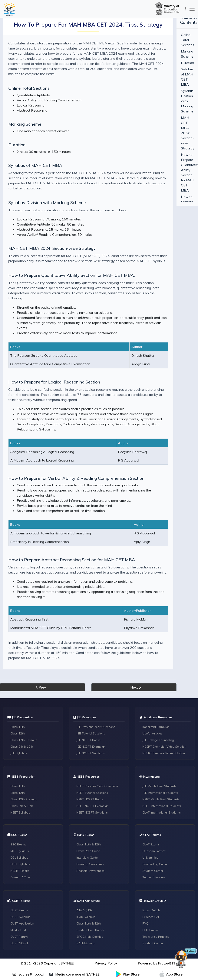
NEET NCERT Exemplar (93, 771)
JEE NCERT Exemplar (91, 711)
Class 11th (18, 691)
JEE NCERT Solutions (91, 717)
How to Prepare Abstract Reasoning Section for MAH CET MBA (72, 529)
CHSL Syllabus (21, 829)
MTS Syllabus (20, 816)
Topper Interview (154, 842)
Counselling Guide (155, 829)
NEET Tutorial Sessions (93, 757)
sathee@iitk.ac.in (29, 939)
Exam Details (152, 875)
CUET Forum (20, 902)
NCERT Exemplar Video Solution (165, 711)
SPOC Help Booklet (90, 902)
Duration (17, 140)
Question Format (155, 816)
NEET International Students (162, 771)
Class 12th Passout (24, 704)
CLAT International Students (162, 777)
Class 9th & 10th (22, 711)
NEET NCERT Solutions (93, 777)
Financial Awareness (91, 836)
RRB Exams (151, 895)
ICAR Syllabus (86, 882)
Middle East (19, 895)
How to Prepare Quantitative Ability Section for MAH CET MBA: (72, 265)
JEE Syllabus (19, 717)
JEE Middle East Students (160, 751)
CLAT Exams (151, 809)
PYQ (146, 889)
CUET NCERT (20, 908)
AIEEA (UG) (84, 875)
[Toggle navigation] (185, 9)
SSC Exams (19, 809)
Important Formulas (157, 691)
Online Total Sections (29, 83)
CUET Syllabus (21, 882)
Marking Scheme (25, 119)
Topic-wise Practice (156, 902)
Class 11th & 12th (89, 809)
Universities (151, 822)
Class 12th (18, 698)
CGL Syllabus (20, 822)
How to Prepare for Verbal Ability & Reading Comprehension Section (76, 453)
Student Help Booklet (92, 895)
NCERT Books (20, 836)
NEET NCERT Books (90, 764)
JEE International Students (161, 757)
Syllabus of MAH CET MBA (35, 160)
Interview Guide (87, 822)
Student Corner (153, 836)
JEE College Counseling (159, 704)
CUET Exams (20, 875)
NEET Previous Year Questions (98, 751)
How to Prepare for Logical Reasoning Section (54, 361)
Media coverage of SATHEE (74, 939)
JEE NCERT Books (89, 704)
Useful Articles (153, 698)
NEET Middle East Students (162, 764)
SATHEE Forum (87, 908)
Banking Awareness (91, 829)
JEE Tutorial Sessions (91, 698)
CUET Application (23, 889)
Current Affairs (21, 842)
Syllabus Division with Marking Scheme (47, 192)
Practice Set (151, 882)
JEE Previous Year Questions (96, 691)
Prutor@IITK (168, 928)
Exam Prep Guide (89, 816)
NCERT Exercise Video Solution (164, 717)
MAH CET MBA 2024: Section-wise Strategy (52, 238)
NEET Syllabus (21, 777)
